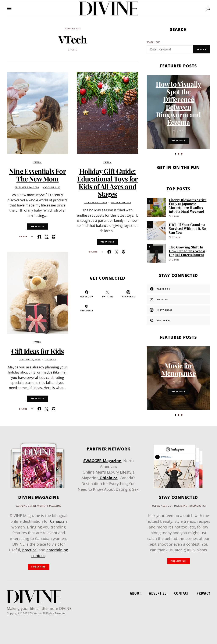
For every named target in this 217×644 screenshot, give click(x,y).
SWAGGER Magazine (102, 461)
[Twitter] (107, 294)
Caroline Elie (52, 187)
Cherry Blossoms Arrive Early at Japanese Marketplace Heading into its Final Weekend (188, 206)
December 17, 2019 (95, 203)
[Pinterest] (87, 308)
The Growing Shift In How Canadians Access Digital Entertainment (187, 251)
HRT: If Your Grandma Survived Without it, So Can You (187, 228)
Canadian (58, 521)
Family (38, 162)
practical (30, 550)
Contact (182, 593)
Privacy (203, 593)
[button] (175, 154)
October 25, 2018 (30, 360)
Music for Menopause (178, 369)
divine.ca (50, 360)
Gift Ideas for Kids (38, 351)
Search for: (154, 42)
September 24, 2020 (27, 187)
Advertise (158, 593)
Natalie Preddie (121, 203)
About (135, 593)
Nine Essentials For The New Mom (38, 175)
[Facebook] (87, 294)
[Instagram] (128, 294)
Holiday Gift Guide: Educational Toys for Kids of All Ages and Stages (108, 182)
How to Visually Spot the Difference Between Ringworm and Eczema (179, 103)
